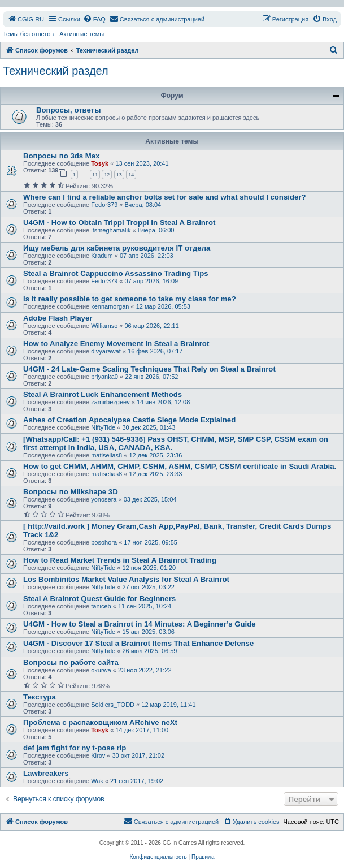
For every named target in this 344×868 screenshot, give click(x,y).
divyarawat (106, 351)
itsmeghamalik (111, 230)
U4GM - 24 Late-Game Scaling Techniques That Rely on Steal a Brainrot (149, 369)
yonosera (104, 499)
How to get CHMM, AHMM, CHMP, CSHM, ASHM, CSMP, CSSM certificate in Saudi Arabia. (180, 466)
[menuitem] (26, 19)
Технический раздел (56, 71)
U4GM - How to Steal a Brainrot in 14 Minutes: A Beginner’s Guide (140, 624)
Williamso (104, 326)
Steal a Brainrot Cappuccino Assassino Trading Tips (116, 273)
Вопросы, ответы (68, 110)
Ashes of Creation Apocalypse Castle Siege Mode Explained (129, 420)
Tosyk (100, 163)
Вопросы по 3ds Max (61, 156)
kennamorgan (110, 306)
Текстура (40, 697)
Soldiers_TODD (113, 705)
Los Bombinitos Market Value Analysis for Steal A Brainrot (126, 579)
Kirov (98, 755)
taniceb (101, 606)
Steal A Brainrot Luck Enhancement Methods (103, 394)
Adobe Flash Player (58, 318)
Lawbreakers (46, 773)
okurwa (101, 670)
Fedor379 (104, 205)
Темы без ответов (28, 34)
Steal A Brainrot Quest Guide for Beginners (99, 599)
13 (119, 174)
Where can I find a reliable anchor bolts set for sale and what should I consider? (165, 197)
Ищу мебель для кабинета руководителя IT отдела (117, 248)
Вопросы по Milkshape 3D (71, 492)
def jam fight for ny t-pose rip (75, 748)
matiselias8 (106, 455)
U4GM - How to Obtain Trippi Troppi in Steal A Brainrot (119, 223)
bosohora (104, 542)
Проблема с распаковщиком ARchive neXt (100, 722)
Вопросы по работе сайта (71, 662)
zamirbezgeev (110, 402)
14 (131, 174)
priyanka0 (104, 377)
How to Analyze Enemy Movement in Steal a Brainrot (116, 344)
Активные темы (82, 34)
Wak (97, 781)
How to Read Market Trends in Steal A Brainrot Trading (120, 560)
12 (107, 174)
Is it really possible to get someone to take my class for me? (130, 299)
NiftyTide (103, 427)
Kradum (102, 256)
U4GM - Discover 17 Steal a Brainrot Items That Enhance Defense (138, 643)
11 (95, 174)
